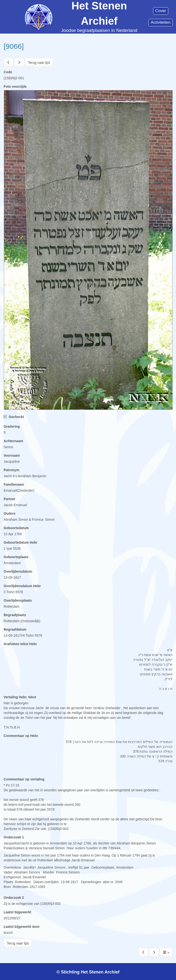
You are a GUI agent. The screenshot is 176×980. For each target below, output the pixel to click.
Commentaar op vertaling (24, 779)
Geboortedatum (16, 528)
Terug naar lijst (39, 63)
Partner (10, 499)
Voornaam (12, 455)
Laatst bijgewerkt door (22, 927)
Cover (161, 11)
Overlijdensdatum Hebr (22, 586)
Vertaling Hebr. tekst (20, 697)
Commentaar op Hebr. (21, 736)
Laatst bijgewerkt (17, 912)
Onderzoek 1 (14, 837)
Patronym (11, 470)
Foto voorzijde (15, 86)
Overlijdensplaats (18, 600)
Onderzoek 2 (14, 898)
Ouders (10, 513)
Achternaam (13, 441)
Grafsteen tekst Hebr (20, 644)
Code (8, 72)
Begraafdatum (15, 629)
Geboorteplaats (16, 557)
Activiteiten (161, 22)
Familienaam (14, 484)
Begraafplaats (15, 615)
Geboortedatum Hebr (21, 542)
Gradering (12, 426)
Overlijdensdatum (18, 571)
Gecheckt (14, 417)
